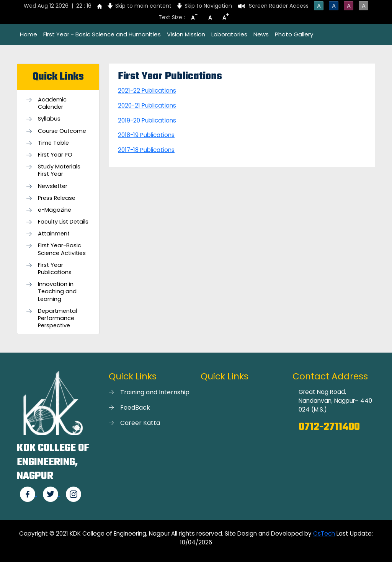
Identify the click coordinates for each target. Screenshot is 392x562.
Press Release (57, 198)
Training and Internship (155, 392)
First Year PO (55, 155)
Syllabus (49, 119)
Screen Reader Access (279, 6)
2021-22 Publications (147, 91)
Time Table (53, 143)
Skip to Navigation (208, 6)
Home (29, 34)
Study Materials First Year (59, 170)
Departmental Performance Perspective (57, 318)
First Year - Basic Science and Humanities (102, 34)
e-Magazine (55, 210)
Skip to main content (143, 6)
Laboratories (229, 34)
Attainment (54, 234)
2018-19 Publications (146, 135)
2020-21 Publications (147, 105)
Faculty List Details (63, 222)
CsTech (324, 533)
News (261, 34)
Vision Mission (186, 34)
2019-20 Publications (147, 120)
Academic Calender (52, 103)
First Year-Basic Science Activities (62, 249)
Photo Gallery (294, 34)
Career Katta (140, 423)
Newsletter (53, 186)
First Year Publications (55, 269)
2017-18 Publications (146, 150)
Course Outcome (62, 131)
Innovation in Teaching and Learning (57, 292)
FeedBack (135, 408)
